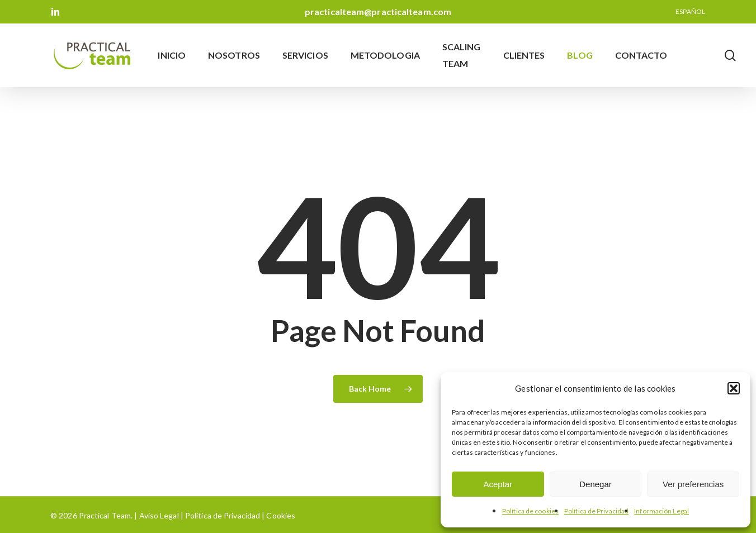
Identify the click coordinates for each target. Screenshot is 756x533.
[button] (734, 388)
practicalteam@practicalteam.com (378, 11)
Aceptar (498, 484)
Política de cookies (530, 511)
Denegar (596, 484)
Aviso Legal (159, 515)
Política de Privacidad (596, 511)
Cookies (280, 515)
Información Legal (661, 511)
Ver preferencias (693, 484)
